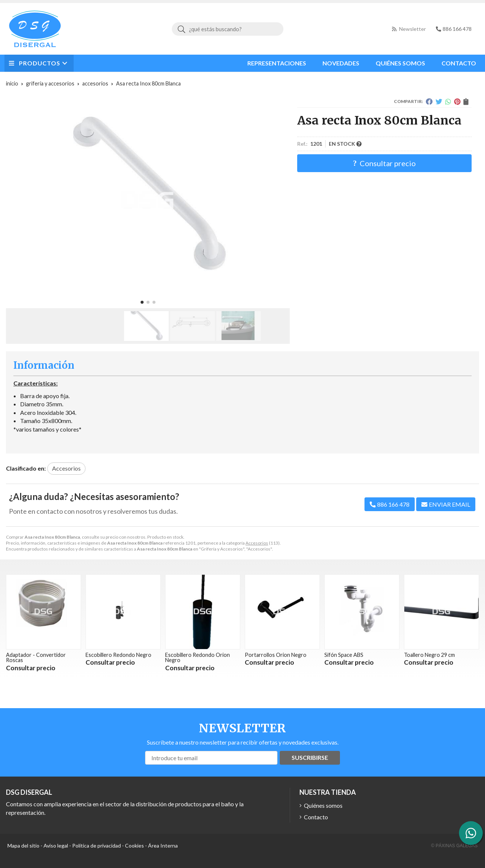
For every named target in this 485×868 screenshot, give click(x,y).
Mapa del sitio (23, 846)
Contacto (316, 817)
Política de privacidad (97, 846)
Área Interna (163, 846)
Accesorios (257, 543)
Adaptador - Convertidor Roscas (36, 657)
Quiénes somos (323, 805)
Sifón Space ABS (344, 655)
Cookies (134, 846)
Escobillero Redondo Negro (118, 655)
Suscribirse (310, 757)
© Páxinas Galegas (454, 846)
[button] (142, 302)
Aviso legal (56, 846)
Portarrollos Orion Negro (276, 655)
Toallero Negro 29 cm (429, 655)
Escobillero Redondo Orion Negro (197, 657)
